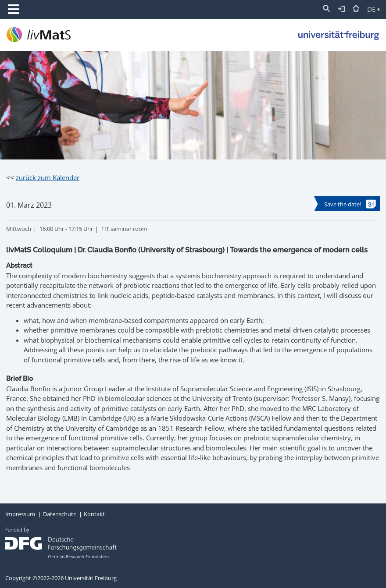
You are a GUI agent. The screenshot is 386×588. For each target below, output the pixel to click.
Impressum (20, 514)
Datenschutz (59, 514)
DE (373, 9)
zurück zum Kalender (48, 177)
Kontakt (94, 514)
